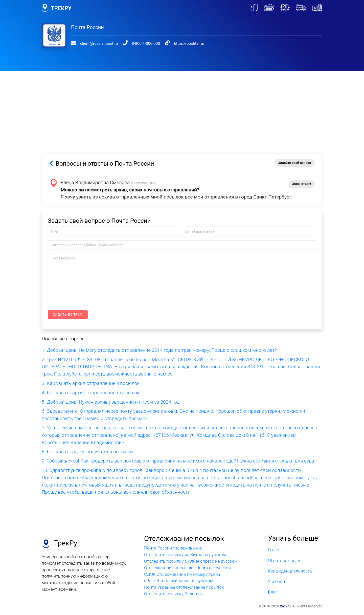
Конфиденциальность (290, 571)
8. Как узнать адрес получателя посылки (87, 452)
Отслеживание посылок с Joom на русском (188, 568)
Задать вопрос (68, 315)
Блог (273, 592)
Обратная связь (284, 560)
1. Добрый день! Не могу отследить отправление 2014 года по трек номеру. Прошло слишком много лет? (159, 350)
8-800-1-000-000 (140, 43)
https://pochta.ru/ (180, 43)
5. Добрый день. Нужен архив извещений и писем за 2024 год (111, 402)
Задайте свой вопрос (295, 163)
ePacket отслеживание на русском (179, 581)
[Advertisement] (182, 106)
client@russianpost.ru (96, 43)
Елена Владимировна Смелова (95, 182)
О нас (274, 550)
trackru (285, 606)
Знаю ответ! (302, 184)
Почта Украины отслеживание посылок (184, 587)
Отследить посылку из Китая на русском (185, 555)
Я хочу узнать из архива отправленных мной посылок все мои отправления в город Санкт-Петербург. (177, 197)
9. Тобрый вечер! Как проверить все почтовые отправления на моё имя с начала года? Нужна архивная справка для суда (178, 461)
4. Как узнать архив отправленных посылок (91, 393)
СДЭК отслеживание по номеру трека (182, 574)
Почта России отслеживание (173, 548)
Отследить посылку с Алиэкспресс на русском (191, 561)
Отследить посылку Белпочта (174, 594)
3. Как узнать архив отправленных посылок (91, 383)
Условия (276, 581)
